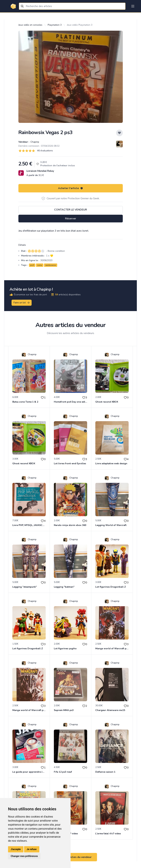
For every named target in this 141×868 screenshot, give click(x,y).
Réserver (71, 219)
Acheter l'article (70, 188)
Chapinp (34, 142)
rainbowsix (51, 265)
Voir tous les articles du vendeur (71, 857)
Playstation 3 (55, 25)
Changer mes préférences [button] (24, 856)
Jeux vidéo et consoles (30, 25)
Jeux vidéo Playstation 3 (80, 25)
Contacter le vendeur (71, 210)
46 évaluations (45, 151)
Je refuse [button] (32, 849)
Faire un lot (22, 303)
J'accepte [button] (16, 849)
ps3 (32, 265)
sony (40, 265)
